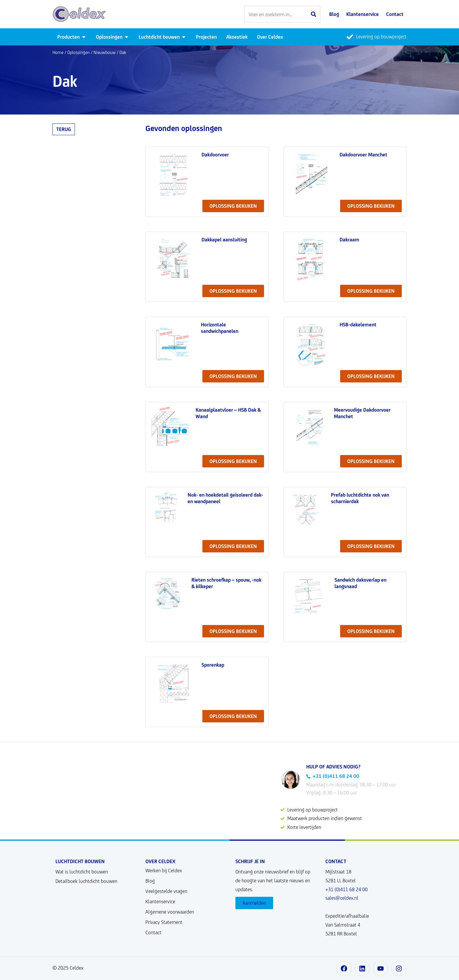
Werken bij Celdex (164, 871)
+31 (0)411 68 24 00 (346, 889)
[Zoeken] (314, 14)
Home (58, 52)
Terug (64, 129)
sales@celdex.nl (342, 898)
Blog (150, 881)
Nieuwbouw (105, 52)
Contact (153, 932)
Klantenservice (160, 902)
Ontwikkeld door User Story (210, 968)
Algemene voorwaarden (170, 912)
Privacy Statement (164, 922)
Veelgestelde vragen (166, 891)
